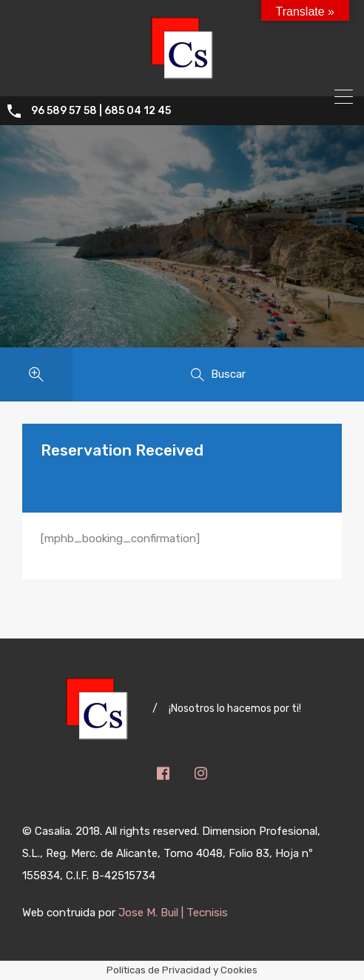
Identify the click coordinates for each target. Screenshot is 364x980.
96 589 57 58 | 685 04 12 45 (101, 111)
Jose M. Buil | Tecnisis (173, 913)
